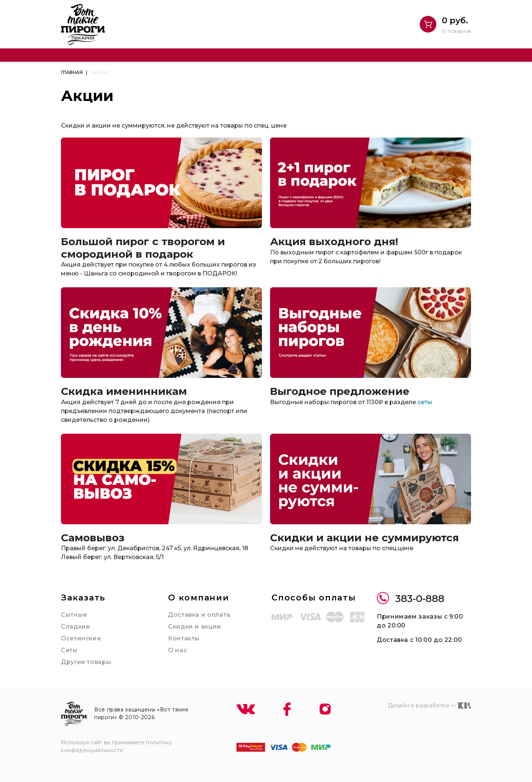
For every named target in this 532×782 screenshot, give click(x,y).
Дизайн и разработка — (429, 705)
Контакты (184, 638)
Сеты (69, 650)
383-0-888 (411, 599)
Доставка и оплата (199, 615)
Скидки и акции (195, 627)
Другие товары (86, 662)
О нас (178, 650)
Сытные (74, 615)
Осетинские (81, 638)
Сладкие (75, 627)
